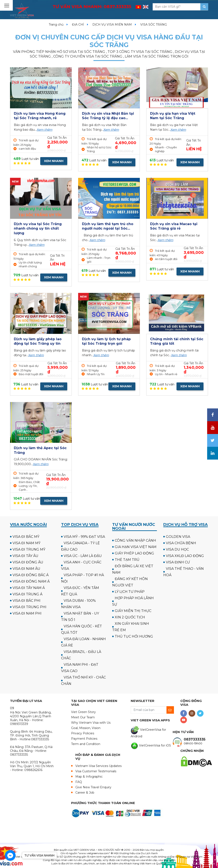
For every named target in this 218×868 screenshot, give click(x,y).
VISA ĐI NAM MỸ (27, 543)
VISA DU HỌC (177, 549)
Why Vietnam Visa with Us (91, 723)
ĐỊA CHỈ (78, 25)
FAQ (79, 782)
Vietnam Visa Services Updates (98, 766)
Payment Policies (84, 739)
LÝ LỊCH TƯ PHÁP (130, 592)
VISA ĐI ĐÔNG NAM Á (31, 581)
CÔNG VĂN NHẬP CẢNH (135, 540)
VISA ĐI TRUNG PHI (29, 607)
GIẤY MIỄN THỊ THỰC (133, 611)
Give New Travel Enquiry (93, 787)
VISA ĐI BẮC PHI (27, 601)
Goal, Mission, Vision (86, 728)
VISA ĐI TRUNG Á (27, 594)
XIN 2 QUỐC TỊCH (130, 617)
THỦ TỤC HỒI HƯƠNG (134, 636)
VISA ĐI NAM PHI (27, 613)
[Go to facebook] (10, 855)
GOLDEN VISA (178, 537)
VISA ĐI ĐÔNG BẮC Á (31, 575)
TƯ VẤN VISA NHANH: (92, 7)
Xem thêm (44, 130)
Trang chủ (56, 25)
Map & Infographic (89, 777)
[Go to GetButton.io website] (10, 864)
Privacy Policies (83, 733)
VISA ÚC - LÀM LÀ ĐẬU (83, 556)
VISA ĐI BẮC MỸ (26, 537)
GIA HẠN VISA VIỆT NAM (136, 547)
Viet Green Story (83, 712)
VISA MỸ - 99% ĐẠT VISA (84, 537)
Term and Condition (86, 744)
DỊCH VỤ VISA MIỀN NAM (112, 25)
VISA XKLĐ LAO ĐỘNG (185, 556)
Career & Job (85, 793)
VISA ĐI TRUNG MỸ (29, 549)
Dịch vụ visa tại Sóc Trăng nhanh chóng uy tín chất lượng (38, 229)
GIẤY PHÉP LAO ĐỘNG (134, 553)
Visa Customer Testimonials (96, 771)
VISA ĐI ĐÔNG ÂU (28, 562)
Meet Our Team (83, 717)
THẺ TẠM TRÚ (127, 560)
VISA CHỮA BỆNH (181, 543)
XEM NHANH (54, 161)
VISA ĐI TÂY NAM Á (29, 588)
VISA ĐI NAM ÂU (26, 569)
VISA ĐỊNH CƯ (178, 562)
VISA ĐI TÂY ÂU (25, 556)
